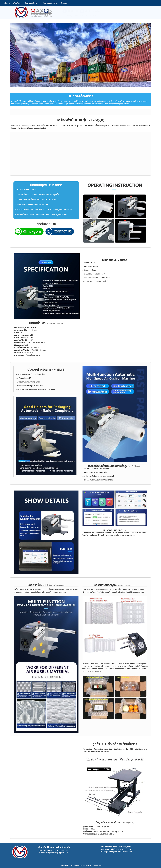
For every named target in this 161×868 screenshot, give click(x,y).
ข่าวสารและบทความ (50, 3)
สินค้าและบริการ (32, 3)
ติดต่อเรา (64, 3)
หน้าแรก (7, 3)
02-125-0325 (73, 11)
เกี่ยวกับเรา (17, 3)
